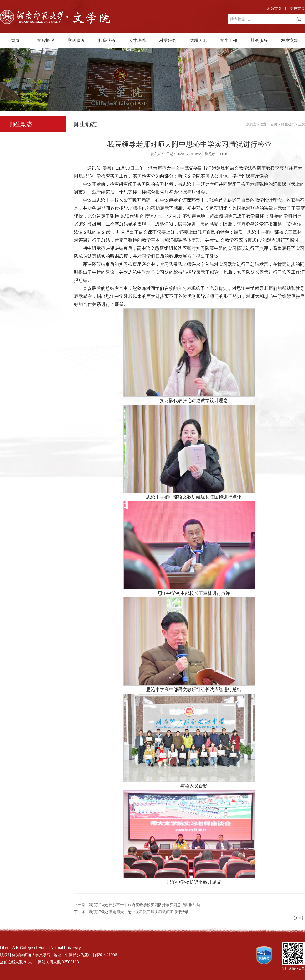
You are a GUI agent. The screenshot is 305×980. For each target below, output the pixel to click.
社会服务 (259, 41)
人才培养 (137, 41)
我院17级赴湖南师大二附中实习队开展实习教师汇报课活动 (139, 912)
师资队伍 (107, 41)
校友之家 (290, 41)
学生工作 (229, 41)
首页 (15, 41)
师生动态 (288, 124)
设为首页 (274, 8)
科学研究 (168, 41)
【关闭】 (298, 918)
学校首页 (297, 8)
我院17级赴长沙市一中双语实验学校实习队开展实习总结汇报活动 (145, 905)
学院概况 (46, 41)
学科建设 (76, 41)
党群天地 (198, 41)
